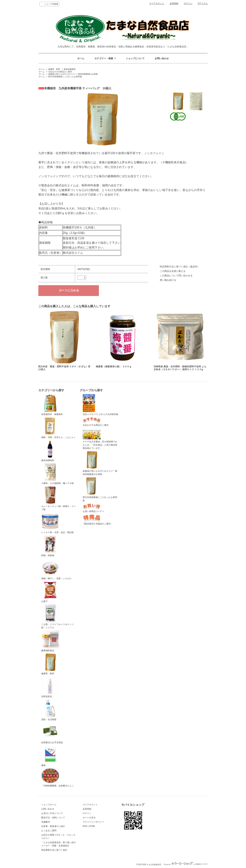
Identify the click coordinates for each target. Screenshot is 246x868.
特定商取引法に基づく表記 (54, 850)
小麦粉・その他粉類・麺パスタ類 (57, 474)
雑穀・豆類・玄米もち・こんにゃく (59, 428)
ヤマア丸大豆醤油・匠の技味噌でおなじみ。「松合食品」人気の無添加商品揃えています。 (100, 439)
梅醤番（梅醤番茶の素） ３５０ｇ (114, 366)
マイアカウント (157, 3)
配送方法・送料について (53, 818)
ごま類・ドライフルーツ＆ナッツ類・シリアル (57, 616)
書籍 (50, 756)
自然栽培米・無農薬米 (52, 405)
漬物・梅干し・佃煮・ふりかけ (56, 569)
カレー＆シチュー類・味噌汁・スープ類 (59, 498)
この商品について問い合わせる (176, 276)
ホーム (81, 58)
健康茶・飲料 (54, 69)
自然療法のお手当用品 (52, 733)
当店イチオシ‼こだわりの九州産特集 (100, 405)
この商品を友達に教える (173, 271)
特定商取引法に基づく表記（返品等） (180, 267)
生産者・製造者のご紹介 (53, 826)
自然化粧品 (50, 687)
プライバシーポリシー (93, 822)
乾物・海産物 (50, 546)
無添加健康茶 (70, 69)
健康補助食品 (50, 641)
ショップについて (135, 58)
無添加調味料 (50, 451)
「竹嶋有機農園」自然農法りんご (57, 778)
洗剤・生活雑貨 (50, 710)
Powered (186, 864)
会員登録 (174, 3)
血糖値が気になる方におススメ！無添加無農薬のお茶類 (73, 74)
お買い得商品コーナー (93, 508)
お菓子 (50, 592)
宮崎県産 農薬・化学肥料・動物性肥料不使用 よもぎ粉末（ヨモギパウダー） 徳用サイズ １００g (180, 368)
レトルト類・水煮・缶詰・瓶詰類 (57, 523)
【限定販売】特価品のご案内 (97, 520)
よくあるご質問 (49, 831)
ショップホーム (49, 805)
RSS (85, 826)
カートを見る (89, 818)
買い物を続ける (168, 280)
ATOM (92, 826)
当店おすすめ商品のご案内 (60, 72)
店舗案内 (46, 822)
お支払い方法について (52, 813)
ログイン (188, 3)
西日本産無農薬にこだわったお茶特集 (65, 77)
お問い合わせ (162, 58)
